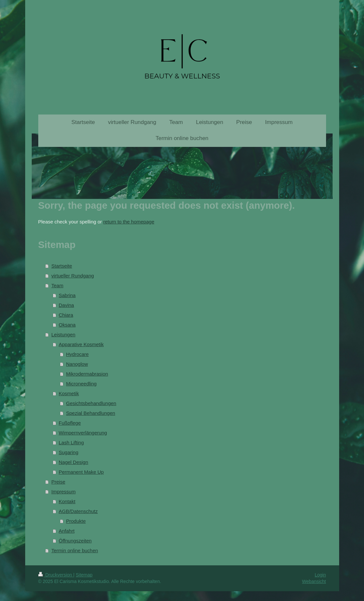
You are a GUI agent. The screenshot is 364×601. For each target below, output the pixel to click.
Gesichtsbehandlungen (91, 403)
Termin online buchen (75, 550)
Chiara (66, 315)
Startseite (62, 266)
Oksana (67, 325)
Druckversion (56, 575)
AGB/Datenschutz (78, 511)
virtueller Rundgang (73, 276)
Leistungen (63, 335)
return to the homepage (129, 222)
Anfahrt (67, 531)
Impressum (63, 492)
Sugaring (69, 452)
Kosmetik (69, 393)
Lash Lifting (71, 442)
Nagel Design (74, 462)
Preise (58, 482)
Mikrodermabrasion (87, 374)
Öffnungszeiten (75, 541)
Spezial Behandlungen (91, 413)
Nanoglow (77, 364)
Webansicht (314, 581)
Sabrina (67, 295)
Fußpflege (70, 423)
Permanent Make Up (81, 472)
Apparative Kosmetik (81, 344)
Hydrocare (77, 354)
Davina (67, 305)
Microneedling (81, 384)
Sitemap (84, 575)
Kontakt (67, 501)
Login (320, 575)
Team (57, 285)
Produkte (76, 521)
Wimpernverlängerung (83, 433)
